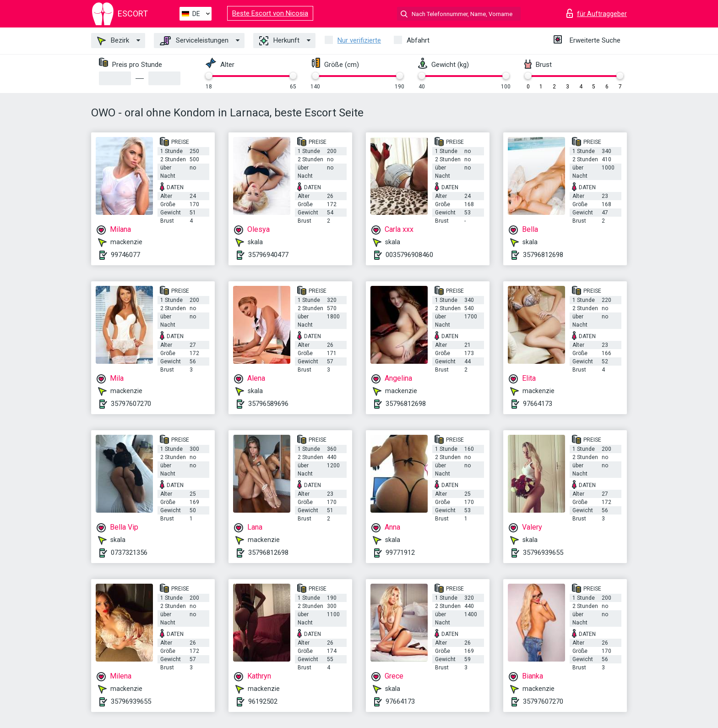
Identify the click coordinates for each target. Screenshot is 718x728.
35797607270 (131, 404)
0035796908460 (409, 255)
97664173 (538, 404)
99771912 (400, 553)
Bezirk (113, 41)
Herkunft (279, 41)
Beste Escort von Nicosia (270, 13)
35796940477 (268, 255)
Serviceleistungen (194, 41)
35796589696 (268, 404)
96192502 (263, 701)
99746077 (125, 255)
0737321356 (129, 553)
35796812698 (543, 255)
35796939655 (543, 553)
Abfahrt (418, 40)
